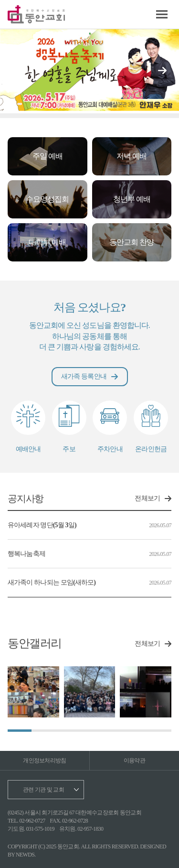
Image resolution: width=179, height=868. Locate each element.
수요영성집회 (47, 199)
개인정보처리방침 (44, 760)
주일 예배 (47, 156)
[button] (162, 71)
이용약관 (134, 760)
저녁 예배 (132, 156)
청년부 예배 (132, 199)
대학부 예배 (47, 242)
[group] (33, 692)
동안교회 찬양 (132, 242)
